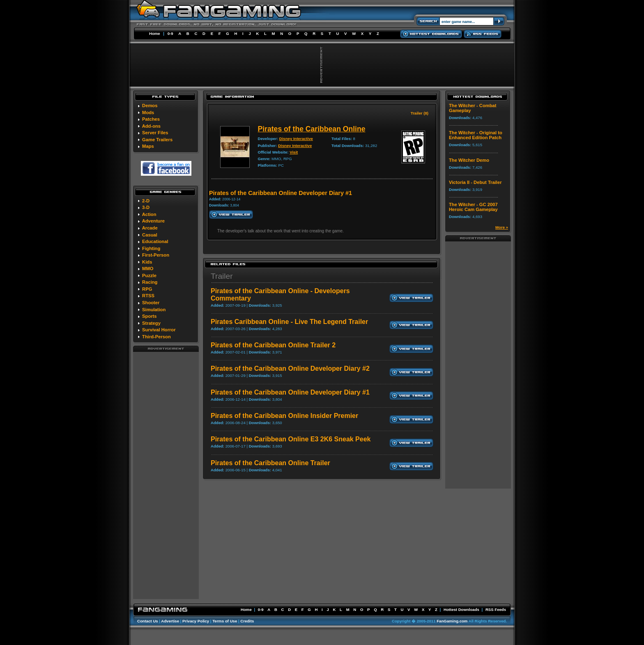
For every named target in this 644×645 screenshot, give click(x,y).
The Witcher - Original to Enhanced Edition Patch (476, 135)
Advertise (170, 621)
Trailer (222, 276)
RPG (147, 289)
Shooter (151, 303)
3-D (146, 207)
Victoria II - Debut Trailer (475, 182)
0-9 (170, 33)
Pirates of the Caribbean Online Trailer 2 (273, 345)
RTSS (148, 296)
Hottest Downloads (461, 609)
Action (149, 214)
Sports (149, 316)
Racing (150, 282)
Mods (148, 112)
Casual (150, 235)
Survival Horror (159, 330)
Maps (148, 146)
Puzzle (149, 275)
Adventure (153, 221)
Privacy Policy (196, 621)
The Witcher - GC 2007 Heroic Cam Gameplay (473, 207)
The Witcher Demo (469, 160)
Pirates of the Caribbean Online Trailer (270, 463)
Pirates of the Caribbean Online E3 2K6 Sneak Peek (291, 439)
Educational (155, 241)
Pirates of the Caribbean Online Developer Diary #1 (290, 392)
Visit (294, 152)
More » (502, 227)
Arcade (150, 228)
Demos (150, 106)
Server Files (155, 133)
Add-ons (151, 126)
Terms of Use (225, 621)
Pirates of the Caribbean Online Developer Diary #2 (290, 368)
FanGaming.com (452, 621)
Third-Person (156, 337)
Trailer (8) (420, 113)
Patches (151, 119)
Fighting (151, 248)
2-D (146, 201)
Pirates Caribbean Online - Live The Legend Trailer (289, 322)
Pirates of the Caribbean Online (312, 129)
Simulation (154, 310)
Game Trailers (157, 140)
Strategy (151, 323)
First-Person (156, 255)
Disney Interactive (296, 139)
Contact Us (148, 621)
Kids (147, 262)
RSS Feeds (496, 609)
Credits (247, 621)
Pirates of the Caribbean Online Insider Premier (284, 416)
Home (155, 33)
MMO (148, 269)
